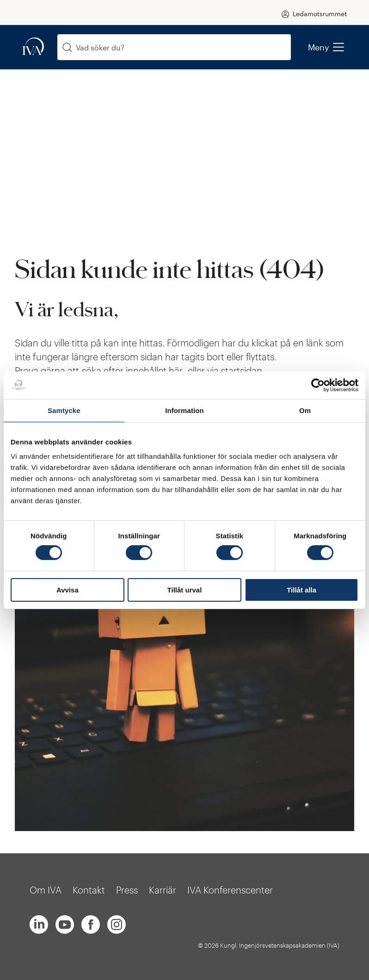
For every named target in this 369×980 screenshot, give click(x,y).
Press (127, 890)
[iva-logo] (33, 47)
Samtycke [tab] (64, 410)
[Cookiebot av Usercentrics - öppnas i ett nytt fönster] (318, 385)
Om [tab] (305, 410)
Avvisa (68, 590)
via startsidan (235, 370)
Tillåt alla (301, 590)
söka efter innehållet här (133, 370)
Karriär (163, 890)
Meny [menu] (326, 47)
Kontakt (89, 890)
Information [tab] (184, 410)
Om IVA (46, 890)
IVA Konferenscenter (230, 890)
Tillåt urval (185, 590)
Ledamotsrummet (320, 14)
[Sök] (67, 47)
